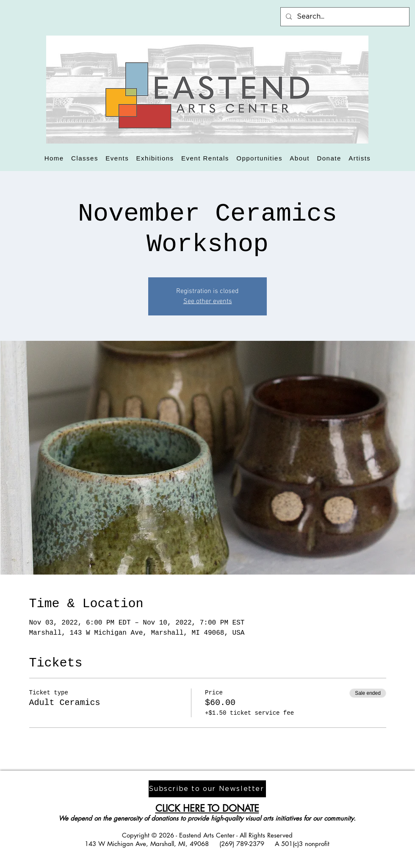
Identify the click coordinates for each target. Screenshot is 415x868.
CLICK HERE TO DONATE (207, 808)
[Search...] (344, 17)
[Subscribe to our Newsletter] (207, 789)
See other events (208, 301)
